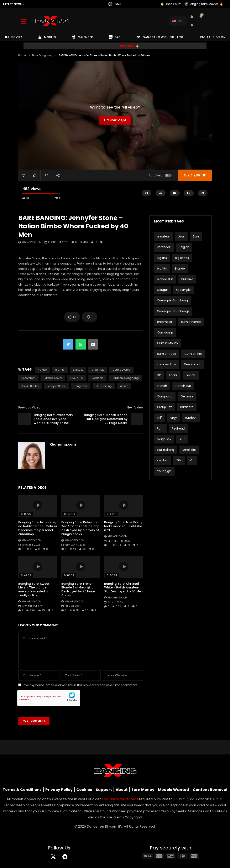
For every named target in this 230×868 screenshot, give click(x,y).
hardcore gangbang (125, 378)
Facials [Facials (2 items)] (191, 375)
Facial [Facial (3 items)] (173, 375)
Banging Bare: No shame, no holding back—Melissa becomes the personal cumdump (38, 528)
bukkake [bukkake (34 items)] (187, 279)
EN (177, 21)
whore (124, 386)
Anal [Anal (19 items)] (181, 236)
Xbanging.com (32, 242)
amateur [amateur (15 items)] (163, 236)
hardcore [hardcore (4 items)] (187, 407)
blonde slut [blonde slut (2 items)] (165, 279)
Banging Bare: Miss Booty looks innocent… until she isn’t (123, 526)
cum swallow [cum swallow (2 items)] (166, 364)
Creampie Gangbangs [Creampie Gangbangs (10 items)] (173, 311)
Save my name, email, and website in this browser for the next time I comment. (80, 685)
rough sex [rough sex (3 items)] (164, 439)
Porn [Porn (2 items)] (160, 428)
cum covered (121, 370)
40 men (42, 370)
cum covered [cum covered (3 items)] (191, 322)
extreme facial (53, 378)
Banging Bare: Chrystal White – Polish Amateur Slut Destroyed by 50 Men (123, 588)
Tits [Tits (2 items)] (179, 460)
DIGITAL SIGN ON (213, 37)
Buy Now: (115, 120)
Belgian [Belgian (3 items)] (184, 247)
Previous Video (29, 407)
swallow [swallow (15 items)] (163, 460)
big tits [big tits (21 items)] (162, 269)
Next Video (135, 407)
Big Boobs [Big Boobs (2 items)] (182, 258)
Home (22, 55)
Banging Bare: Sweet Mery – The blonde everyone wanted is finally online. (55, 419)
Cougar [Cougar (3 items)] (162, 290)
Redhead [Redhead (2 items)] (178, 428)
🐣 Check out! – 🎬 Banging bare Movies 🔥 (192, 4)
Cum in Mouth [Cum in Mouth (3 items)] (167, 343)
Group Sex (77, 378)
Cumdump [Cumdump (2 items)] (165, 332)
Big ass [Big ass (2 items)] (162, 258)
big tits (60, 370)
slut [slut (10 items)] (182, 439)
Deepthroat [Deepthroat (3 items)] (192, 364)
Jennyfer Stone (56, 386)
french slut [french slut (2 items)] (183, 386)
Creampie (98, 370)
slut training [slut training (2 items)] (166, 450)
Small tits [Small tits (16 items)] (189, 450)
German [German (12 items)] (187, 396)
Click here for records (120, 799)
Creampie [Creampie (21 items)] (183, 290)
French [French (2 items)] (162, 386)
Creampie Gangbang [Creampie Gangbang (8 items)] (172, 300)
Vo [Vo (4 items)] (192, 460)
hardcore (97, 378)
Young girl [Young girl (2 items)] (164, 471)
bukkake (78, 370)
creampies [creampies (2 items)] (165, 322)
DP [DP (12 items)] (159, 375)
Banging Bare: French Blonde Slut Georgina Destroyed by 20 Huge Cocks (106, 419)
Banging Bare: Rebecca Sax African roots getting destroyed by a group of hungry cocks (80, 528)
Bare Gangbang (42, 55)
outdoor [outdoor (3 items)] (191, 418)
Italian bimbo (30, 386)
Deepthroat (28, 378)
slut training (104, 386)
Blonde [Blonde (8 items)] (180, 269)
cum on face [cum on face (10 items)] (167, 354)
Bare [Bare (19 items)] (196, 236)
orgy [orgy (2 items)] (174, 418)
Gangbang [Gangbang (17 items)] (165, 396)
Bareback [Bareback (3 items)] (164, 247)
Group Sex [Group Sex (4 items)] (164, 407)
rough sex (81, 386)
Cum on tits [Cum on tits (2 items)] (193, 354)
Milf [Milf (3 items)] (160, 418)
